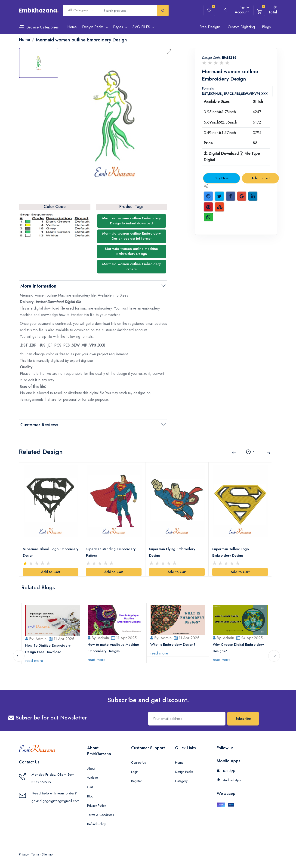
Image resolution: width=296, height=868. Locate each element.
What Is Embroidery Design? (173, 644)
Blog (90, 796)
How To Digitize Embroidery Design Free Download (48, 648)
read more (34, 660)
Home (179, 762)
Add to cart (261, 178)
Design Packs (184, 772)
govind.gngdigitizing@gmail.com (55, 801)
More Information (38, 286)
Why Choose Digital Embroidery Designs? (239, 648)
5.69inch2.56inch (220, 122)
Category (181, 781)
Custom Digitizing (241, 27)
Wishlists (93, 778)
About (91, 768)
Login (135, 772)
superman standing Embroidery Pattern (111, 552)
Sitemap (47, 854)
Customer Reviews (39, 425)
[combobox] (81, 10)
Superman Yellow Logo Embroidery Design (231, 552)
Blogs (266, 27)
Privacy (24, 854)
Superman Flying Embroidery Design (172, 552)
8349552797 (42, 782)
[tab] (39, 63)
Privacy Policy (97, 805)
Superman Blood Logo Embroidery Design (51, 552)
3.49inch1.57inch (220, 133)
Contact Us (138, 762)
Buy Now (222, 178)
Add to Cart (51, 572)
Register (136, 781)
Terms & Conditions (100, 815)
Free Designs (210, 27)
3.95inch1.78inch (220, 112)
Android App (229, 780)
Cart (90, 787)
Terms (35, 854)
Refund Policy (96, 824)
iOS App (226, 771)
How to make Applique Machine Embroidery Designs (114, 648)
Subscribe (243, 718)
